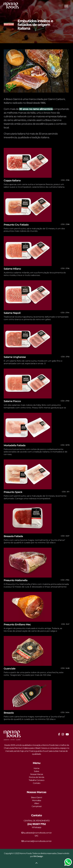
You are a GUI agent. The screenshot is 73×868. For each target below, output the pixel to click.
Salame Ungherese (15, 357)
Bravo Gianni (36, 797)
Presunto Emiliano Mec (17, 624)
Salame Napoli (12, 313)
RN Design (38, 856)
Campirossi (37, 806)
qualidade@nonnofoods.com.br (36, 833)
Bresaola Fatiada (13, 536)
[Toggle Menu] (66, 6)
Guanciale (10, 669)
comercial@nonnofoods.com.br (36, 841)
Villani (36, 803)
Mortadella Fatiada (15, 445)
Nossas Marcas (37, 774)
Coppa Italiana (12, 180)
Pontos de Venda (36, 777)
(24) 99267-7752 (37, 824)
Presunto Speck (13, 492)
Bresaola (9, 713)
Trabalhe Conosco (36, 780)
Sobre (36, 771)
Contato (37, 783)
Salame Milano (12, 269)
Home (36, 768)
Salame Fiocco (12, 401)
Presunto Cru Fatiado (16, 225)
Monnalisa (36, 800)
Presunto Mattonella (16, 580)
